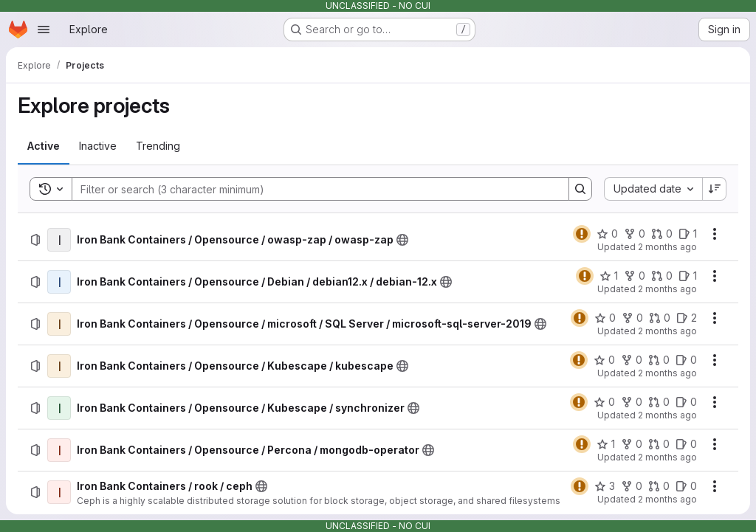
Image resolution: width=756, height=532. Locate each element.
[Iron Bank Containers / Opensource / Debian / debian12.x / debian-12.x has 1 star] (609, 276)
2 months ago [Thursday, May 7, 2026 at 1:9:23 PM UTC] (667, 415)
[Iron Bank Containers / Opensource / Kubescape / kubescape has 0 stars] (604, 360)
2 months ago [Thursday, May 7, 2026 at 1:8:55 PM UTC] (667, 457)
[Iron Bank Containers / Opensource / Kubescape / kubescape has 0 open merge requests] (659, 360)
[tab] (44, 146)
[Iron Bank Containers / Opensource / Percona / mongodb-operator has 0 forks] (632, 444)
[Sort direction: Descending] (715, 189)
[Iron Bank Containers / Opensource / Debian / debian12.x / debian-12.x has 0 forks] (635, 276)
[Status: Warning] (582, 234)
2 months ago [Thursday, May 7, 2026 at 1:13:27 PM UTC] (667, 247)
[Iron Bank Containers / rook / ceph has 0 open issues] (686, 486)
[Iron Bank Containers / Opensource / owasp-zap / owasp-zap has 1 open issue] (688, 234)
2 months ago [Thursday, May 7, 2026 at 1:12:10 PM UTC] (667, 289)
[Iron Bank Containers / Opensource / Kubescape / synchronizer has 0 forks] (632, 402)
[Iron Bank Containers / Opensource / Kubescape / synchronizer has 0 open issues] (686, 402)
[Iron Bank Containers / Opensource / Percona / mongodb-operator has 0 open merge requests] (659, 444)
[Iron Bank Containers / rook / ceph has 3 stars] (605, 486)
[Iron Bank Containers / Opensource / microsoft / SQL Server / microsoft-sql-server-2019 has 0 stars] (605, 318)
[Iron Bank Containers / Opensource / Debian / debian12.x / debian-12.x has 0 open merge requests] (662, 276)
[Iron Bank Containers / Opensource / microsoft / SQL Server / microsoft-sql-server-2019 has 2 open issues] (687, 318)
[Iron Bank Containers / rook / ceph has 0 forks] (632, 486)
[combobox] (653, 189)
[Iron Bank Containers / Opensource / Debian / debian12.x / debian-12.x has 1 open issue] (688, 276)
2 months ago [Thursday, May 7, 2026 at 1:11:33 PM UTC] (667, 331)
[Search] (313, 189)
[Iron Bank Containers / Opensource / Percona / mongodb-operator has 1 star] (606, 444)
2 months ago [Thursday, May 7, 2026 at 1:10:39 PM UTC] (667, 373)
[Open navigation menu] (44, 30)
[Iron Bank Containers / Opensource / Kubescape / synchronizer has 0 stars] (604, 402)
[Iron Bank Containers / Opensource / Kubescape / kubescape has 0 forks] (632, 360)
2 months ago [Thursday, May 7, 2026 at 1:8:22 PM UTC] (667, 499)
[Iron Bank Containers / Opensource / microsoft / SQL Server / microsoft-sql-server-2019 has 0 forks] (632, 318)
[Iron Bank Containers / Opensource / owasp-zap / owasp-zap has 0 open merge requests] (662, 234)
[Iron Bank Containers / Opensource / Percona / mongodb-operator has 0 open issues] (686, 444)
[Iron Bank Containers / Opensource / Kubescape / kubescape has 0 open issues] (686, 360)
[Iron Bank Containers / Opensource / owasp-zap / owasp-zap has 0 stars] (607, 234)
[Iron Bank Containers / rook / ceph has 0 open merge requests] (659, 486)
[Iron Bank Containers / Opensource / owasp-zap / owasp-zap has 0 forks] (635, 234)
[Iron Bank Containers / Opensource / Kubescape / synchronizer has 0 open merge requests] (659, 402)
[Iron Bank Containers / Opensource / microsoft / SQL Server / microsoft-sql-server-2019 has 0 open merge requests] (660, 318)
